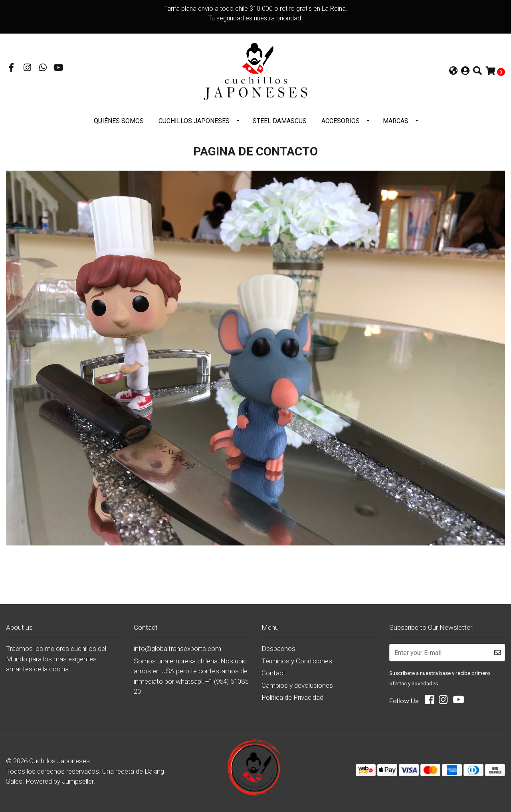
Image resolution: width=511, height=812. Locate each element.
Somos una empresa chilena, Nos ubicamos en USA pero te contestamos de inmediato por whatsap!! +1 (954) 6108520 (191, 674)
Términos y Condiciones (297, 659)
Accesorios (341, 118)
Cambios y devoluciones (297, 683)
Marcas (396, 118)
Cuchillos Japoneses (194, 118)
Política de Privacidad (292, 695)
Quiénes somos (119, 118)
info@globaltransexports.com (177, 646)
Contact (273, 671)
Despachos (278, 646)
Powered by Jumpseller (59, 779)
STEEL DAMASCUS (280, 118)
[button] (453, 71)
